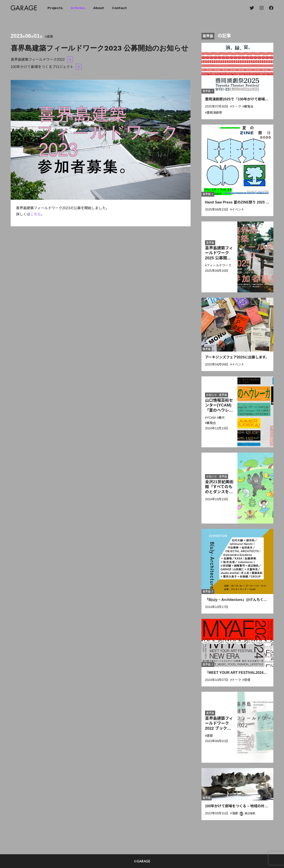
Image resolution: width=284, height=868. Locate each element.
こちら (35, 214)
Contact (119, 8)
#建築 (49, 37)
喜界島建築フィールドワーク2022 (38, 60)
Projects (55, 8)
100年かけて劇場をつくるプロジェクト (42, 67)
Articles (78, 8)
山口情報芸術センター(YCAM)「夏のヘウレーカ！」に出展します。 (219, 410)
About (99, 8)
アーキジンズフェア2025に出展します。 (237, 357)
